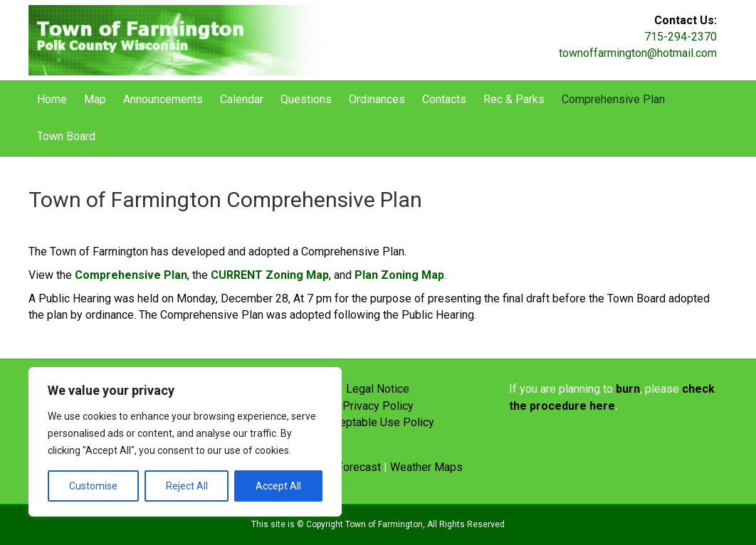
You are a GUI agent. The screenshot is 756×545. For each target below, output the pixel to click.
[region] (185, 442)
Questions (306, 99)
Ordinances (377, 99)
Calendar (242, 99)
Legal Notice (378, 389)
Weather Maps (426, 467)
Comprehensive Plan (613, 99)
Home (52, 99)
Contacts (444, 99)
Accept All (278, 486)
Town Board (66, 136)
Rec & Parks (514, 99)
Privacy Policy (378, 406)
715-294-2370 (681, 37)
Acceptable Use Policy (378, 422)
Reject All (187, 486)
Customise (93, 486)
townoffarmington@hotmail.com (638, 53)
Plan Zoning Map (399, 275)
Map (95, 99)
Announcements (163, 99)
